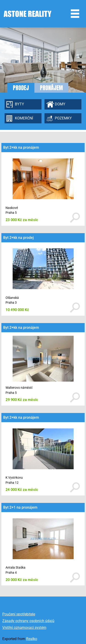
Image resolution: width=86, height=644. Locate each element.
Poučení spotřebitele (19, 614)
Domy (60, 104)
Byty (19, 104)
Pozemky (63, 118)
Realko (32, 639)
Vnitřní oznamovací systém (24, 628)
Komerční (24, 118)
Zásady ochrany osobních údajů (28, 621)
